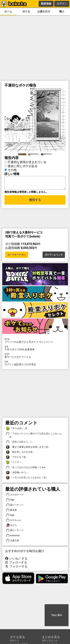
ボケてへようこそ (54, 256)
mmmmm (13, 537)
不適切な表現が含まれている (27, 162)
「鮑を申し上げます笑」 (20, 453)
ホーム (8, 12)
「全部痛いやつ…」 (18, 474)
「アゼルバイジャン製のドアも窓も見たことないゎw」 (34, 436)
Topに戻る (56, 615)
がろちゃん (14, 521)
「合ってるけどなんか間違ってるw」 (27, 469)
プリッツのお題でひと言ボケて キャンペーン (35, 342)
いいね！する (16, 560)
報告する (35, 201)
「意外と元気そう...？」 (20, 443)
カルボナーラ (15, 496)
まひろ (11, 526)
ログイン (62, 4)
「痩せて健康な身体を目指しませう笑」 (28, 448)
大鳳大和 (13, 542)
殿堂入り (15, 641)
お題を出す (44, 12)
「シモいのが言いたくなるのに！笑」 (27, 479)
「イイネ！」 (15, 463)
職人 (62, 12)
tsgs (10, 501)
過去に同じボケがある (23, 165)
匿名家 (11, 511)
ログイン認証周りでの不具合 (35, 364)
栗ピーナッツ (15, 506)
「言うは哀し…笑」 (18, 430)
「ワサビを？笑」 (17, 458)
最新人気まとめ (50, 641)
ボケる (26, 12)
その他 (12, 169)
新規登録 (46, 4)
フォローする (16, 564)
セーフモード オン (17, 256)
